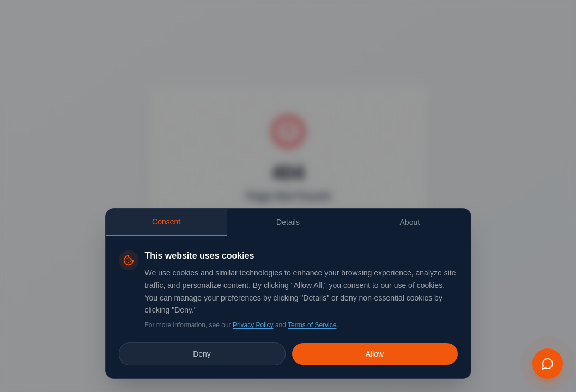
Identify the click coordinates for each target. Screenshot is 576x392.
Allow (375, 354)
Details (288, 222)
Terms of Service (312, 325)
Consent (166, 222)
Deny (202, 354)
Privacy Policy (253, 325)
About (410, 222)
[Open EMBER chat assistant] (548, 364)
